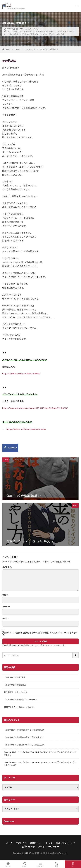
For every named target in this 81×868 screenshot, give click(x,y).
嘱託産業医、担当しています (16, 692)
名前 (5, 595)
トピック (48, 843)
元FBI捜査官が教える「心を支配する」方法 (42, 34)
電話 (57, 864)
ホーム (9, 843)
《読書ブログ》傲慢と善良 (15, 677)
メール (6, 607)
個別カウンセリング (65, 843)
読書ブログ (19, 34)
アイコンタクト (12, 31)
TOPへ (73, 864)
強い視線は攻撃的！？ (49, 49)
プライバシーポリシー (49, 846)
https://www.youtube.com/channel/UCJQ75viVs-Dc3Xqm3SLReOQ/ (35, 408)
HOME (8, 49)
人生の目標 (48, 31)
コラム (36, 29)
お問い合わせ (28, 846)
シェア (24, 864)
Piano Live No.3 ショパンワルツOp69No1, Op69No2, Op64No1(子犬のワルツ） (37, 752)
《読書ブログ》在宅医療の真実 (17, 730)
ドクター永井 (38, 31)
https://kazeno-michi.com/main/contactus (26, 429)
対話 (21, 31)
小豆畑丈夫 (36, 730)
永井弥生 (28, 31)
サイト (5, 619)
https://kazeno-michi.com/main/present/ (21, 373)
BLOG (18, 49)
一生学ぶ (10, 34)
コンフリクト (27, 29)
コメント (7, 567)
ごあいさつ (21, 843)
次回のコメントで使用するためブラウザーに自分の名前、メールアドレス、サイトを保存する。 (40, 634)
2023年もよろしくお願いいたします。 (20, 707)
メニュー (40, 864)
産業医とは (35, 843)
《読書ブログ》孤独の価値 (15, 685)
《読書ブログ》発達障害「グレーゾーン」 (21, 700)
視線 (62, 34)
